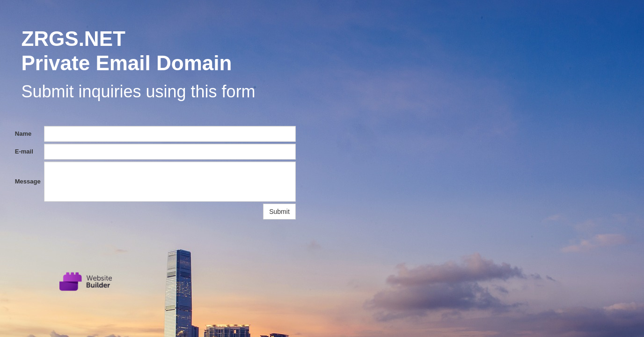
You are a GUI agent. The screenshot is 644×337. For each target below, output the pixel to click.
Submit (279, 212)
